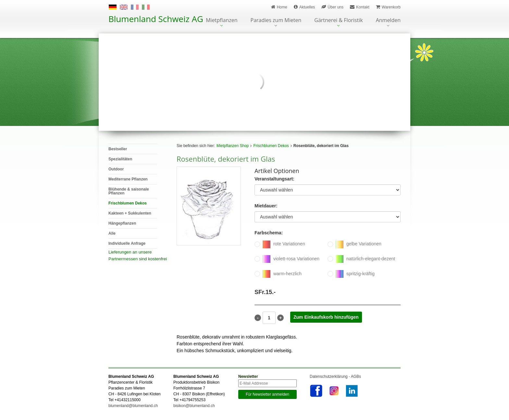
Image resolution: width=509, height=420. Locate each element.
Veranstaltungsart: (274, 179)
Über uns (332, 7)
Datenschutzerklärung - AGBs (335, 377)
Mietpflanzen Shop (233, 146)
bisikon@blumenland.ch (194, 406)
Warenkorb (388, 7)
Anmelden (388, 21)
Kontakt (360, 7)
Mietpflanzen (222, 21)
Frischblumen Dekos (271, 146)
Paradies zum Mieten (276, 21)
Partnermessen (123, 259)
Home (279, 7)
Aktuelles (304, 7)
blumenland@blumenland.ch (133, 406)
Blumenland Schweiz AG (156, 19)
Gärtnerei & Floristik (338, 21)
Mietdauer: (266, 206)
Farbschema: (269, 233)
